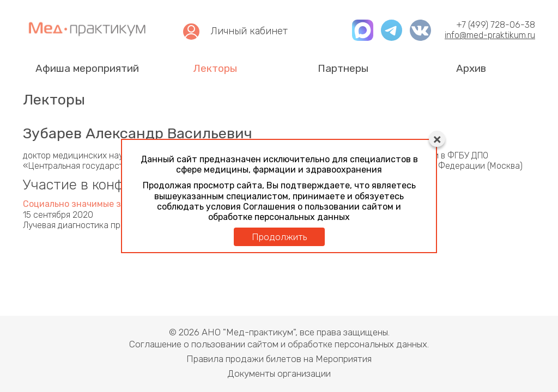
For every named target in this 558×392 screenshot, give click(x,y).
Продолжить (279, 237)
